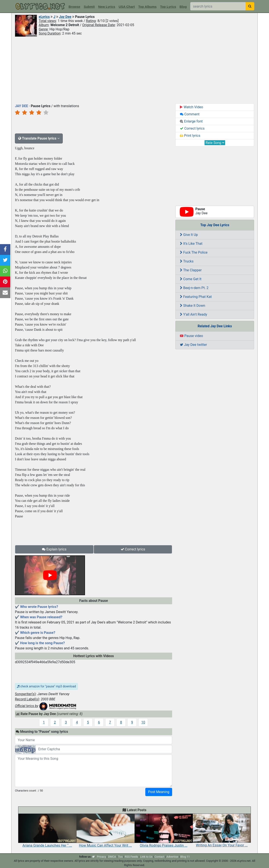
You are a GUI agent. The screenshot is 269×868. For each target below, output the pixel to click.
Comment (190, 114)
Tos (120, 857)
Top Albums (147, 7)
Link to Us (146, 857)
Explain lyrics (54, 549)
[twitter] (93, 857)
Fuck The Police (194, 252)
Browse (74, 7)
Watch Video (191, 107)
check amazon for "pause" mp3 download (46, 686)
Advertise (172, 857)
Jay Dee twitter (193, 345)
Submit (89, 7)
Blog (183, 7)
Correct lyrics (133, 549)
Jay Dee (65, 17)
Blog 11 (185, 857)
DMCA (112, 857)
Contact (159, 857)
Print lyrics (190, 136)
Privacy (101, 857)
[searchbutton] (250, 6)
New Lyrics (107, 7)
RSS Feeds (131, 857)
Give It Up (189, 235)
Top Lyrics (168, 7)
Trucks (187, 261)
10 (143, 722)
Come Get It (191, 279)
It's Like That (191, 244)
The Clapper (191, 270)
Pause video (191, 336)
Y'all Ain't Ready (193, 314)
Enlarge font (191, 121)
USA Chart (127, 7)
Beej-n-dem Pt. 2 (194, 288)
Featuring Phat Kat (196, 297)
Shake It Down (192, 306)
